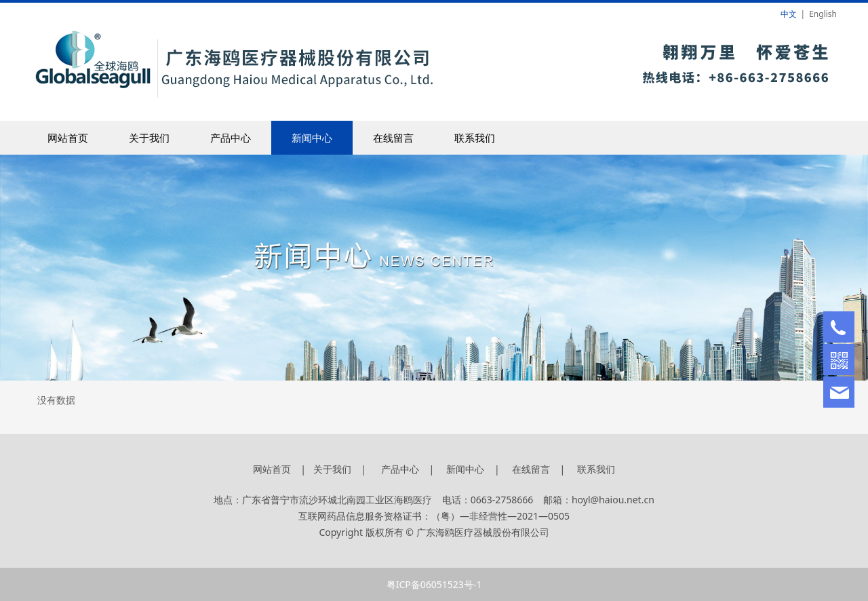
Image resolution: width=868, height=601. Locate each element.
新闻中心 (312, 138)
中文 (789, 14)
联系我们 (475, 138)
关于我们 (149, 138)
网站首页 (68, 138)
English (823, 14)
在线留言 (393, 138)
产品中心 (231, 138)
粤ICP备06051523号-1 (434, 584)
